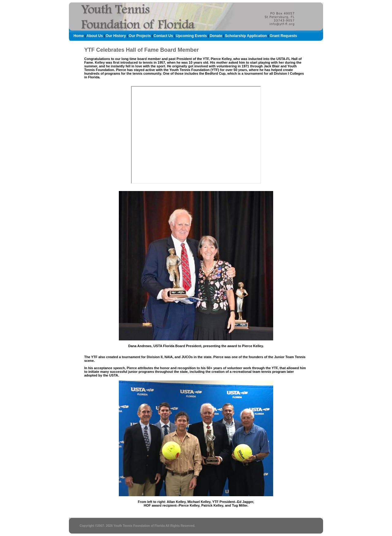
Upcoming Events (191, 36)
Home (79, 36)
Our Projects (140, 36)
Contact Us (163, 36)
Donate (216, 36)
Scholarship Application (246, 36)
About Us (95, 36)
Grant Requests (283, 36)
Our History (116, 36)
